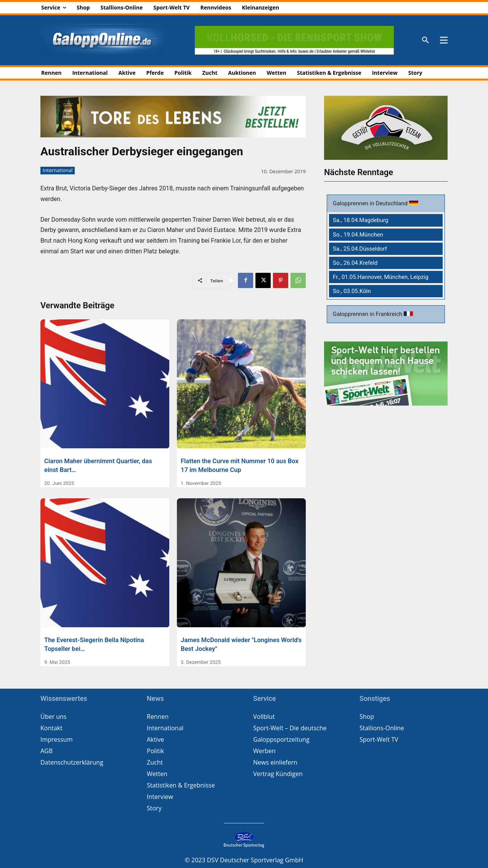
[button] (425, 40)
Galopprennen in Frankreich (368, 314)
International (58, 171)
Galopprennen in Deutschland (371, 203)
